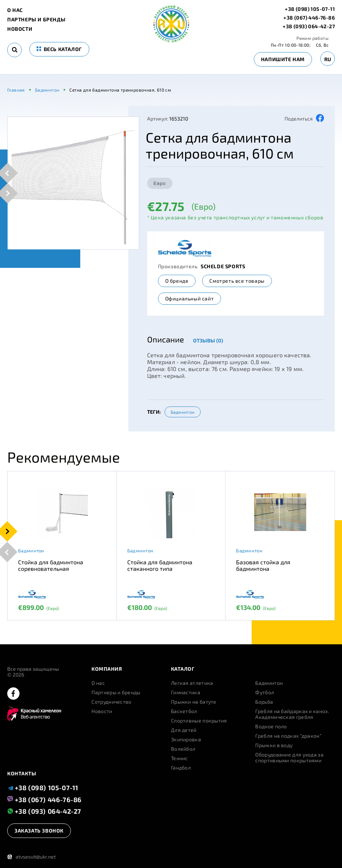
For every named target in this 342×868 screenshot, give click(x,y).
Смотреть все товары (237, 281)
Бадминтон (183, 412)
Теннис (179, 758)
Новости (20, 29)
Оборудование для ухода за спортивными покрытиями (289, 758)
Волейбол (183, 749)
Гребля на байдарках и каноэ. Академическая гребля (292, 714)
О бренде (177, 281)
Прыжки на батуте (194, 702)
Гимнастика (186, 692)
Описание (166, 339)
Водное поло (271, 726)
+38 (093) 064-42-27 (309, 26)
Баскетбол (184, 711)
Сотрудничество (111, 702)
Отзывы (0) (208, 340)
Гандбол (181, 768)
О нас (15, 10)
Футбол (265, 692)
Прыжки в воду (274, 745)
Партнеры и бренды (36, 20)
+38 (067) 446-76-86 (309, 18)
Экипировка (186, 740)
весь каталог (59, 49)
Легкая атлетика (192, 683)
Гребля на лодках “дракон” (288, 736)
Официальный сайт (190, 298)
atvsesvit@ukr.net (31, 857)
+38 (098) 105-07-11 (310, 9)
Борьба (264, 702)
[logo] (171, 40)
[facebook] (13, 694)
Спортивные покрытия (199, 721)
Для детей (184, 730)
